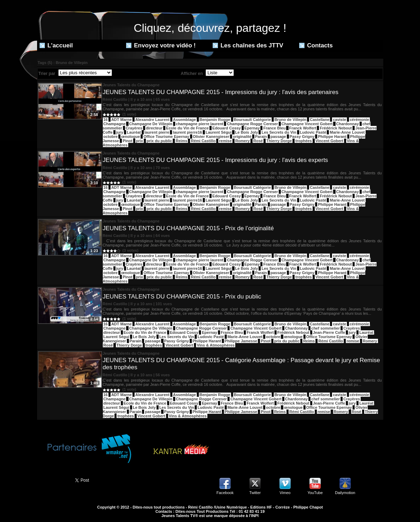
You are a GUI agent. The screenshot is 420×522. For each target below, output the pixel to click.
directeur (154, 128)
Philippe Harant (332, 137)
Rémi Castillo (203, 141)
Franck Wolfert (303, 128)
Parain (261, 137)
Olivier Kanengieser (211, 137)
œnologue (131, 137)
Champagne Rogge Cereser (252, 124)
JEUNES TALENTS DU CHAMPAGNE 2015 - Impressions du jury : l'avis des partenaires (221, 92)
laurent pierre (157, 132)
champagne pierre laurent (200, 124)
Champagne (115, 124)
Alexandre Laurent (152, 120)
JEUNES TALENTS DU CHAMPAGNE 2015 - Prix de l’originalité (188, 228)
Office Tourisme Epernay (166, 137)
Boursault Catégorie (252, 120)
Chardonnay (348, 124)
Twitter (255, 493)
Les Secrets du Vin (279, 132)
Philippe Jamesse (241, 341)
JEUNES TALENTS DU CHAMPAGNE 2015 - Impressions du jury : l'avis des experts (215, 160)
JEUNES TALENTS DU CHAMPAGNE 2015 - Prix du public (182, 297)
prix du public (159, 141)
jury (120, 132)
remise (225, 141)
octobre (111, 137)
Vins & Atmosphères (216, 345)
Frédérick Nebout (336, 128)
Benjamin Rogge (215, 120)
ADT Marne (122, 120)
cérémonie (359, 120)
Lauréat (134, 132)
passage (278, 137)
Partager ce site (53, 480)
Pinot (128, 141)
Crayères (134, 128)
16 (106, 120)
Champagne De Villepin (151, 124)
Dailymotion (345, 493)
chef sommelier (326, 328)
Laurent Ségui (218, 132)
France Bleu (274, 128)
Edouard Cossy (227, 128)
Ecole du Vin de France (187, 128)
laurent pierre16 (187, 132)
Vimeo (285, 493)
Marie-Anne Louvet (347, 132)
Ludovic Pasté (313, 132)
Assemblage (185, 120)
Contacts (316, 45)
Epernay (252, 128)
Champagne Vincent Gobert (307, 124)
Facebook (225, 493)
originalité (242, 137)
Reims (181, 141)
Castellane (320, 120)
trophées (303, 141)
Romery (242, 141)
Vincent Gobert (329, 141)
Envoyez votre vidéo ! (161, 45)
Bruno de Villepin (290, 120)
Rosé (258, 141)
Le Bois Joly (247, 132)
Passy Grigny (302, 137)
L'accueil (56, 45)
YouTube (315, 493)
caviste (339, 120)
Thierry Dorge (279, 141)
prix (140, 141)
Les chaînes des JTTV (248, 45)
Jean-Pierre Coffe (329, 332)
